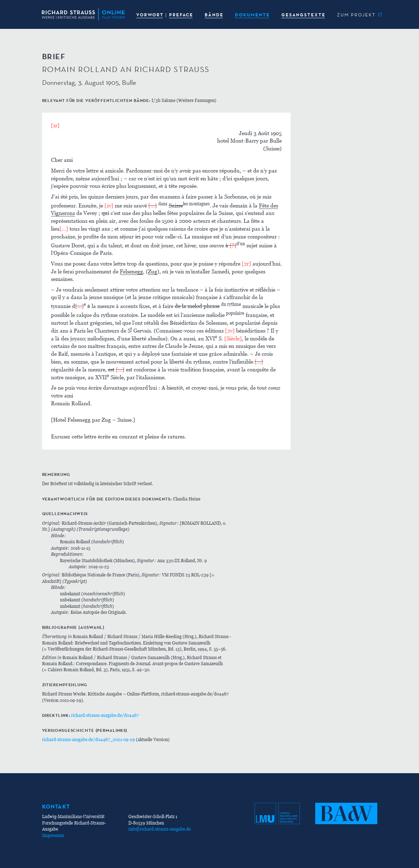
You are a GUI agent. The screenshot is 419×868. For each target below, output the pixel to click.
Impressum (53, 835)
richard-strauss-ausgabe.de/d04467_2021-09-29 (88, 739)
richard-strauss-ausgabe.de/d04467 (105, 715)
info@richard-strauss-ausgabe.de (160, 829)
